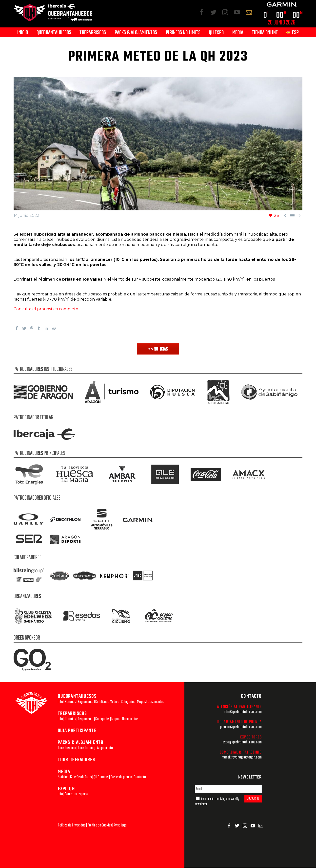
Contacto (140, 777)
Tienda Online (265, 33)
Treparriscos (93, 33)
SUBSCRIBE (253, 799)
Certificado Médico (107, 702)
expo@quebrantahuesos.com (242, 743)
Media (238, 33)
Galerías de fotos (81, 777)
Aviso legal (120, 826)
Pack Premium (67, 748)
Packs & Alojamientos (136, 33)
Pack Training (87, 748)
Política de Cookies (100, 826)
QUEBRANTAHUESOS (77, 697)
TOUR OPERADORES (77, 760)
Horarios (70, 702)
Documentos (156, 702)
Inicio (23, 33)
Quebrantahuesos (54, 33)
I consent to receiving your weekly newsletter (217, 802)
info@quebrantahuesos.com (243, 712)
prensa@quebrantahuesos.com (241, 727)
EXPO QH (66, 789)
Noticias (63, 777)
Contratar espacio (76, 794)
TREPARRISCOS (72, 714)
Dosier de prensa (121, 777)
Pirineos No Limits (183, 33)
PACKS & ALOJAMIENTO (81, 743)
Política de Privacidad (72, 826)
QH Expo (216, 33)
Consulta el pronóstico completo (46, 309)
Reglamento (86, 702)
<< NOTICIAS (158, 349)
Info (60, 702)
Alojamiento (105, 748)
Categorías (128, 702)
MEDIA (64, 772)
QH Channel (101, 777)
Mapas (141, 702)
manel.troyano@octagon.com (242, 758)
